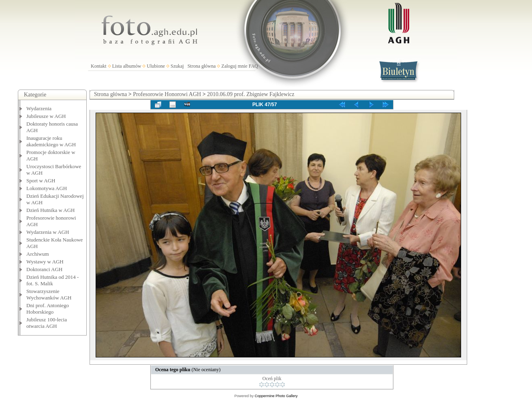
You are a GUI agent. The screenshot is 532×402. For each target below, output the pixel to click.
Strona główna (202, 66)
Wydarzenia (39, 108)
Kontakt (99, 66)
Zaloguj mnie (234, 66)
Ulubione (156, 66)
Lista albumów (127, 66)
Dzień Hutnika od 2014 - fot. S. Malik (52, 280)
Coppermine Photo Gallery (276, 396)
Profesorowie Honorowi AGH (167, 94)
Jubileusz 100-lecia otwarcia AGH (47, 323)
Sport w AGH (41, 181)
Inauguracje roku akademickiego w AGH (51, 141)
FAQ (253, 66)
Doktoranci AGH (44, 269)
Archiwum (38, 254)
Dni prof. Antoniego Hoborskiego (48, 309)
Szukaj (177, 66)
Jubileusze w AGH (46, 116)
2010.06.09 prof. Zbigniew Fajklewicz (251, 94)
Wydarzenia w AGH (48, 232)
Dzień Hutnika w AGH (51, 210)
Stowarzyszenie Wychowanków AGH (49, 294)
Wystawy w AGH (45, 262)
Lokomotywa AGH (47, 188)
